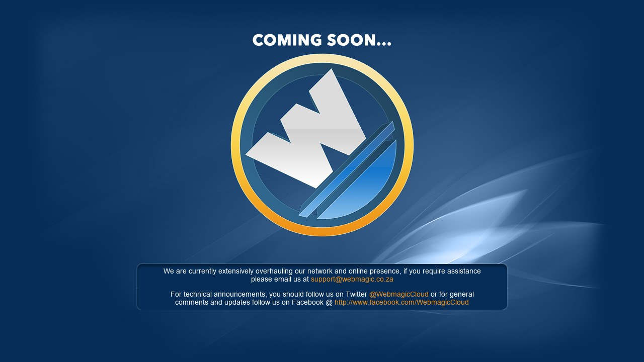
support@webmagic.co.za (352, 279)
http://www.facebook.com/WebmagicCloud (402, 302)
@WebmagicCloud (399, 294)
